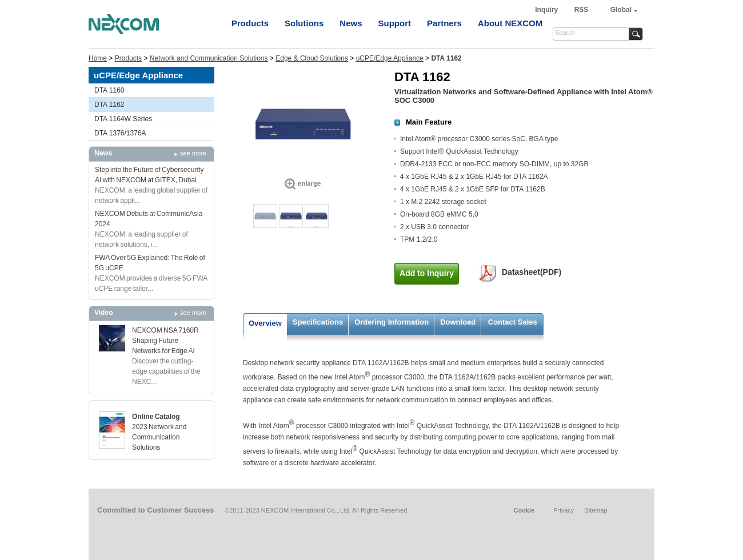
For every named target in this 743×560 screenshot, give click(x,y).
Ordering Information (392, 322)
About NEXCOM (510, 23)
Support (395, 23)
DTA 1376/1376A (120, 133)
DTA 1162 (109, 105)
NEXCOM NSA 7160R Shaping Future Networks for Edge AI (165, 341)
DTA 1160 (109, 90)
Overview (265, 323)
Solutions (304, 23)
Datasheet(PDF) (532, 272)
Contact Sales (513, 322)
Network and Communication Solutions (209, 58)
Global (621, 10)
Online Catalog (156, 417)
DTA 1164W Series (123, 119)
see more (193, 153)
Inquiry (547, 10)
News (351, 23)
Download (458, 322)
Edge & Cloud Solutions (312, 58)
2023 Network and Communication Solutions (159, 437)
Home (98, 58)
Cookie (524, 510)
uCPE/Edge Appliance (390, 58)
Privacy (564, 510)
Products (250, 23)
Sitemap (596, 510)
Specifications (318, 322)
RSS (582, 10)
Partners (444, 23)
